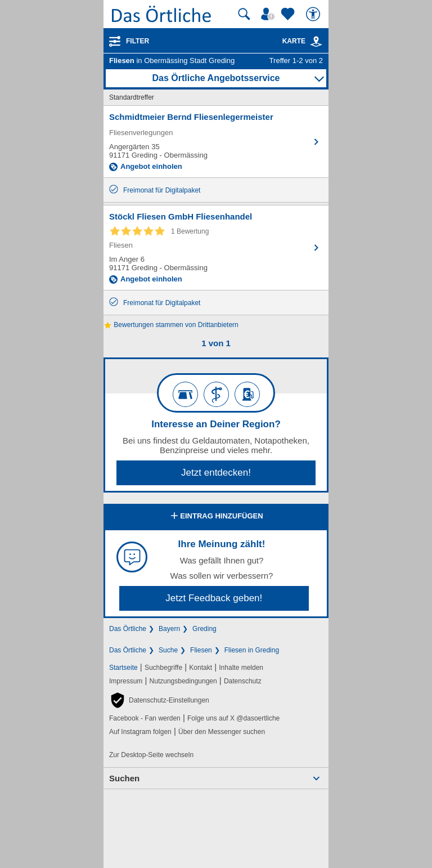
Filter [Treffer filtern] (138, 41)
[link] (316, 42)
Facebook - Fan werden (145, 718)
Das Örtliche (128, 629)
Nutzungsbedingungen (183, 681)
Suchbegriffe (163, 668)
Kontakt (201, 668)
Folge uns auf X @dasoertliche (233, 718)
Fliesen (201, 650)
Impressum (126, 681)
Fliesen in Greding (252, 650)
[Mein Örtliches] (269, 14)
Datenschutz (243, 681)
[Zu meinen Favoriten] (289, 14)
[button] (159, 700)
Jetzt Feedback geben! (214, 598)
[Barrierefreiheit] (314, 14)
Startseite (123, 668)
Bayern (169, 629)
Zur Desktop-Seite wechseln (151, 755)
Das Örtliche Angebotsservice (216, 78)
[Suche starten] (244, 14)
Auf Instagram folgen (140, 732)
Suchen (124, 778)
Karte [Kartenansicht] (303, 41)
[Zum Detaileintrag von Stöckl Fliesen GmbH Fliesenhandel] (216, 248)
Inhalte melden (241, 668)
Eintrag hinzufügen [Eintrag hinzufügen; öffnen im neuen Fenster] (216, 517)
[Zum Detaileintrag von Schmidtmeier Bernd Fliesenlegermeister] (216, 142)
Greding (204, 629)
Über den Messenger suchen (222, 732)
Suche (168, 650)
